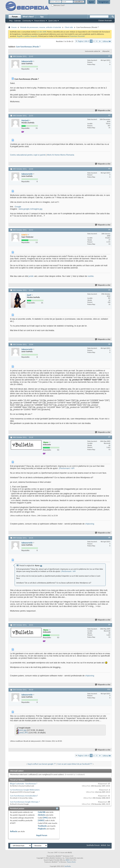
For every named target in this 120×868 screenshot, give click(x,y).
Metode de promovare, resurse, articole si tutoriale (41, 27)
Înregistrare (104, 2)
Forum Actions (40, 21)
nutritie (91, 276)
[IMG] (45, 818)
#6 (109, 344)
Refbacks (14, 831)
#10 (109, 689)
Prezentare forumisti (77, 36)
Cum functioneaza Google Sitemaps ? (25, 802)
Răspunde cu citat (103, 111)
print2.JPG (24, 733)
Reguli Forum (42, 835)
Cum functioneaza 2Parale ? (28, 47)
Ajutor (91, 2)
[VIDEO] (41, 820)
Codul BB (42, 812)
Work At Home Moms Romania (61, 155)
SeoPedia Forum (93, 845)
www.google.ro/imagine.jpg (30, 209)
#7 (109, 437)
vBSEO (68, 860)
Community (27, 21)
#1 (109, 56)
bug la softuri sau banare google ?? (42, 764)
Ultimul (107, 41)
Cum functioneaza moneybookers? (24, 796)
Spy (42, 17)
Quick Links (53, 21)
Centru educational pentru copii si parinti (28, 155)
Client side (69, 27)
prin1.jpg (23, 730)
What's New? (28, 17)
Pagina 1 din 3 (83, 41)
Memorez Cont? (58, 5)
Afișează (105, 51)
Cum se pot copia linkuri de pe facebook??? (75, 764)
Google (18, 207)
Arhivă (103, 845)
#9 (109, 625)
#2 (109, 115)
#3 (109, 169)
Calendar (17, 21)
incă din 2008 (41, 32)
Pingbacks (42, 829)
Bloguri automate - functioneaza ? (24, 784)
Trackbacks (42, 826)
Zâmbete (41, 815)
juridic (31, 276)
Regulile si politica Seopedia (27, 36)
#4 (109, 230)
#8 (109, 538)
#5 (109, 290)
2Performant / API (67, 468)
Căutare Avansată (105, 20)
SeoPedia (68, 866)
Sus (109, 845)
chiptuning (90, 524)
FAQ (11, 21)
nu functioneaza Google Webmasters (25, 790)
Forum (15, 17)
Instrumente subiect (92, 51)
